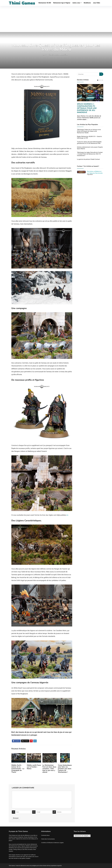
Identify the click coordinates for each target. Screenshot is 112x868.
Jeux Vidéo (97, 3)
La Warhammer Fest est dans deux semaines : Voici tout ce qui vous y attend (49, 769)
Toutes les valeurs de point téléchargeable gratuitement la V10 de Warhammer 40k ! (89, 143)
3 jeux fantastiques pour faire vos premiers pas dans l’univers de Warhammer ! (65, 769)
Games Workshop (54, 55)
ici (67, 515)
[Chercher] (101, 74)
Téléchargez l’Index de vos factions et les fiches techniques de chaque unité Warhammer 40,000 (89, 131)
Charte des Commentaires (48, 839)
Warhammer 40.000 (45, 3)
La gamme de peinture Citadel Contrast (88, 159)
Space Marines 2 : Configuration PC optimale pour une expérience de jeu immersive (87, 108)
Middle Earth (64, 55)
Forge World (90, 175)
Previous (79, 93)
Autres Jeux (76, 3)
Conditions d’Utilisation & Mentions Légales (52, 843)
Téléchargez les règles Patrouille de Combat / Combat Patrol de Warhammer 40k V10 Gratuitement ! (90, 154)
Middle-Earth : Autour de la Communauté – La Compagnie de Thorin (18, 769)
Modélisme (87, 3)
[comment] (42, 800)
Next (101, 93)
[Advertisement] (56, 19)
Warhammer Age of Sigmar (62, 3)
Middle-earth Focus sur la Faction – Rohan (34, 767)
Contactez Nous (45, 835)
